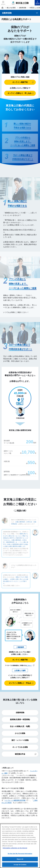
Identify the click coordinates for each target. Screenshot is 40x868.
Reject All (20, 860)
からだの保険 (20, 733)
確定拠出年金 (26, 754)
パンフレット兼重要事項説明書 (16, 800)
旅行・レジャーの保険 (20, 740)
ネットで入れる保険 (20, 747)
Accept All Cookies (20, 865)
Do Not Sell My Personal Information (20, 854)
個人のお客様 (11, 8)
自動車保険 (23, 8)
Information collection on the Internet (15, 849)
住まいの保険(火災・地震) (20, 726)
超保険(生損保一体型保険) (20, 719)
